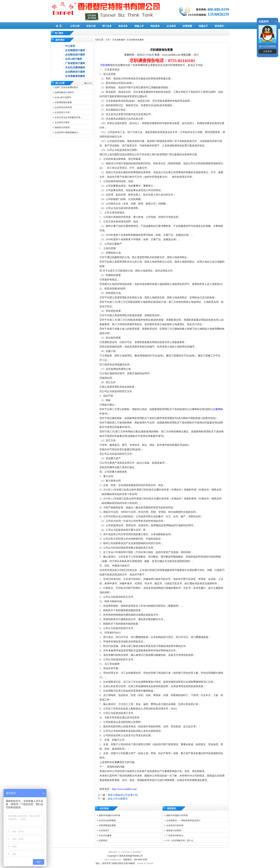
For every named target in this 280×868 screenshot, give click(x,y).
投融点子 (203, 26)
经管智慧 (187, 26)
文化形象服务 (119, 40)
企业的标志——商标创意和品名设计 (183, 820)
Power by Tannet (145, 863)
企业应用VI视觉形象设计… (68, 132)
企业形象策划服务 (75, 76)
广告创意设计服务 (75, 63)
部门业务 (107, 26)
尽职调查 (105, 65)
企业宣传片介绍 (62, 112)
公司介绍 (75, 26)
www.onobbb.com (113, 860)
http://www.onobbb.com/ (124, 789)
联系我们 (219, 26)
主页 (108, 40)
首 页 (59, 26)
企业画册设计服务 (75, 50)
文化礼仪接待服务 (75, 67)
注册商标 (218, 409)
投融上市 (139, 26)
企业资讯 (171, 26)
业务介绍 (91, 26)
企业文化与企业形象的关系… (69, 117)
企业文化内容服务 (107, 820)
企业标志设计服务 (75, 55)
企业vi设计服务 (74, 59)
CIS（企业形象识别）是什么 (180, 840)
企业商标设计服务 (75, 72)
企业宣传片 (104, 830)
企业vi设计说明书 (63, 97)
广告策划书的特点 (175, 835)
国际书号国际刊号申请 (109, 815)
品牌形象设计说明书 (64, 92)
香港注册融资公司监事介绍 (123, 795)
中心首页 (70, 46)
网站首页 (113, 852)
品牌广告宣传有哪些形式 (66, 87)
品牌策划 (103, 840)
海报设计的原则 (62, 127)
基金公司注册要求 (118, 799)
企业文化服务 (105, 835)
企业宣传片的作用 (63, 107)
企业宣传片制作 (62, 122)
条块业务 (123, 26)
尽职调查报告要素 (63, 102)
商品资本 (155, 26)
